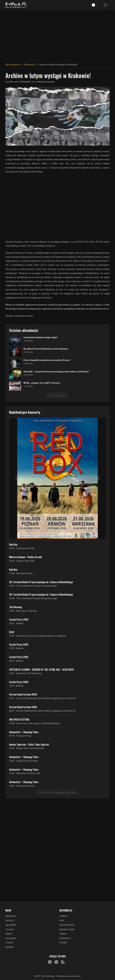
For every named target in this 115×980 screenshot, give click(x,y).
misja (62, 920)
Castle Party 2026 (19, 619)
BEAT (12, 632)
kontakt (63, 942)
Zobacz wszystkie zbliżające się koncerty (57, 792)
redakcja (63, 916)
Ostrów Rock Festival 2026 (23, 694)
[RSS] (63, 962)
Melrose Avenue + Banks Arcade (25, 557)
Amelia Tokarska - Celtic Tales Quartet (29, 744)
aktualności (11, 916)
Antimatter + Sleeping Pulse (24, 732)
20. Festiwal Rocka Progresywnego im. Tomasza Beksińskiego (41, 582)
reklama (63, 934)
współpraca (65, 938)
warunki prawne (67, 925)
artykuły (9, 942)
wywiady (9, 947)
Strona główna (13, 64)
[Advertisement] (57, 34)
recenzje (10, 929)
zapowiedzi (11, 925)
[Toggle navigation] (105, 5)
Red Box (13, 544)
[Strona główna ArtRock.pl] (16, 5)
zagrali (8, 934)
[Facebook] (50, 962)
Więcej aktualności (58, 395)
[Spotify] (56, 962)
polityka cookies (67, 929)
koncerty (10, 920)
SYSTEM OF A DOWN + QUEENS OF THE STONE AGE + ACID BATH (41, 669)
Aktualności (30, 64)
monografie (11, 938)
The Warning (16, 607)
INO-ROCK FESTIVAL (19, 719)
